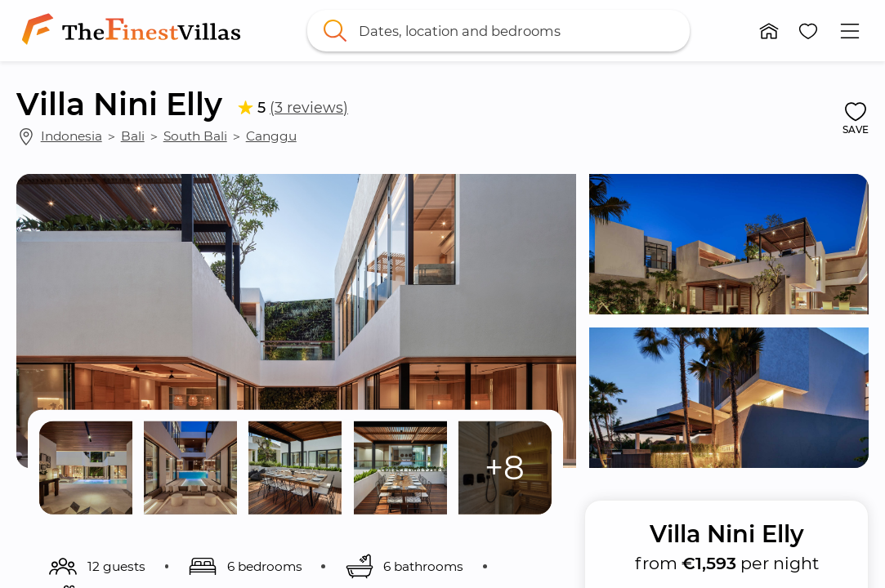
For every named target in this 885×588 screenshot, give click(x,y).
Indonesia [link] (72, 136)
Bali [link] (133, 136)
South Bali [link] (195, 136)
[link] (134, 31)
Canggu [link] (271, 136)
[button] (769, 31)
